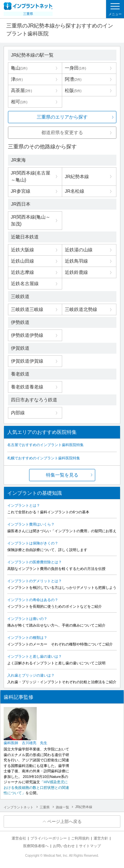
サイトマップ (90, 846)
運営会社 (19, 838)
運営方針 (101, 838)
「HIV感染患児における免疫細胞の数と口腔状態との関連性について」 (36, 787)
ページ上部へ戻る (64, 821)
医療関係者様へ (36, 846)
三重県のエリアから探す (62, 117)
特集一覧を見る (62, 475)
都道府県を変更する (62, 132)
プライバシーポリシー (49, 838)
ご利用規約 (80, 838)
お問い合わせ (64, 846)
